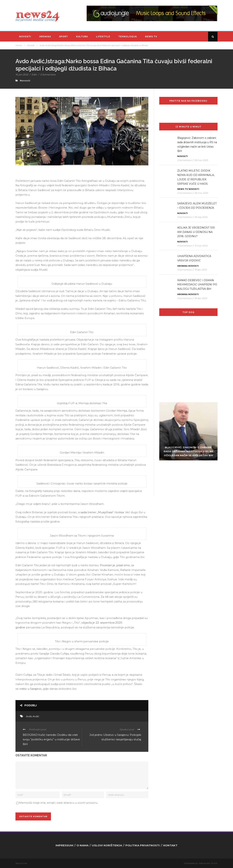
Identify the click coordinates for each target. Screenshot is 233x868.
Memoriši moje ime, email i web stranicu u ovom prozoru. (59, 803)
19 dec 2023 (201, 270)
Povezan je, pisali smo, (115, 565)
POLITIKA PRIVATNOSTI (143, 845)
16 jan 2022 (22, 74)
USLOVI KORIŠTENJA (107, 845)
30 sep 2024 (201, 217)
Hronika (45, 37)
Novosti (25, 37)
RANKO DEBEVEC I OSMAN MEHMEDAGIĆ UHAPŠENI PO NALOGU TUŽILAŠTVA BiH (197, 285)
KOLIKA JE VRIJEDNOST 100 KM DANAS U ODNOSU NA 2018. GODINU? (196, 232)
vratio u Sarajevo (30, 689)
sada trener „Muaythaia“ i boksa (102, 512)
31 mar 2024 (201, 246)
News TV (151, 37)
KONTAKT (170, 845)
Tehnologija (128, 37)
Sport (64, 37)
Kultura (82, 37)
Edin (34, 74)
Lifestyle (103, 37)
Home (19, 45)
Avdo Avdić (33, 716)
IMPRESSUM (64, 845)
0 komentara (48, 74)
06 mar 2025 (201, 160)
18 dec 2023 (201, 298)
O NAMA (83, 845)
